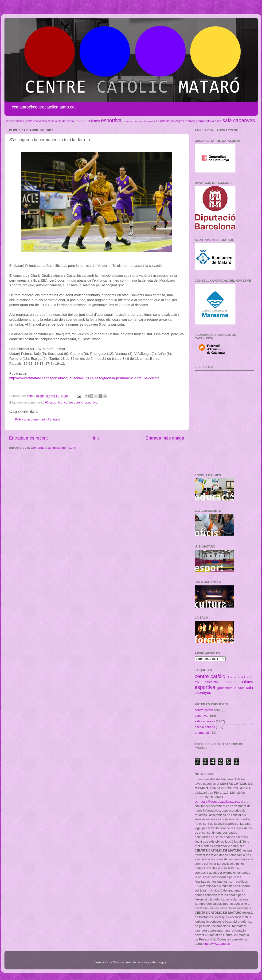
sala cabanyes (239, 120)
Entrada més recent (29, 438)
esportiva (111, 120)
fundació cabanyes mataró (176, 121)
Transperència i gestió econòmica (26, 121)
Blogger (162, 962)
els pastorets (206, 682)
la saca (217, 121)
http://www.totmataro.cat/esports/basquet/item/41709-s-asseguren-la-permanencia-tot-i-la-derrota (84, 378)
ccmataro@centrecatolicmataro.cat (219, 802)
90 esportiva (54, 402)
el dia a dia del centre (61, 121)
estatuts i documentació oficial (140, 121)
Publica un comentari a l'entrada (38, 419)
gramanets (203, 121)
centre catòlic (74, 402)
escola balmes (88, 121)
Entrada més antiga (165, 438)
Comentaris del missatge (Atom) (53, 448)
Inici (97, 438)
